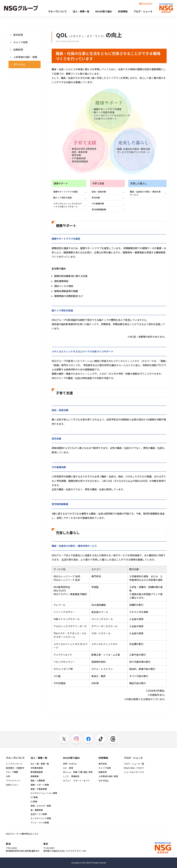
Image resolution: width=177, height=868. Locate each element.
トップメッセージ (14, 764)
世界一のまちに (70, 764)
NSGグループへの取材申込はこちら (22, 834)
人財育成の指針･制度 (108, 776)
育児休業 (96, 197)
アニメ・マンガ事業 (40, 823)
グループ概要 (12, 772)
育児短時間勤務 (99, 209)
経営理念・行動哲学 (15, 768)
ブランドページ (13, 780)
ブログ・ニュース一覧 (134, 764)
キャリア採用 (19, 42)
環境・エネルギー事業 (41, 806)
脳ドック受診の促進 (63, 197)
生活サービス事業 (39, 814)
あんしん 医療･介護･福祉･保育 (78, 772)
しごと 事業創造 (71, 776)
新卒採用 (17, 35)
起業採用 (17, 50)
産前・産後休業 (99, 192)
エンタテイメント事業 (41, 818)
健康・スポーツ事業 (40, 785)
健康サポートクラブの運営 (66, 192)
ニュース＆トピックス (134, 772)
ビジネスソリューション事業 (44, 793)
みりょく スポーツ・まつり (76, 780)
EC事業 (34, 802)
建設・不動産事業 (39, 789)
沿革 (8, 776)
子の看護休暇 (98, 203)
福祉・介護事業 (38, 780)
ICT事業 (34, 797)
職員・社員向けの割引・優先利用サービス (145, 193)
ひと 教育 (68, 768)
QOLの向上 (18, 64)
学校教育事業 (37, 768)
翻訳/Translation (146, 3)
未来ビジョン (12, 785)
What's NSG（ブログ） (134, 768)
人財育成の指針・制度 (24, 57)
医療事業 (35, 776)
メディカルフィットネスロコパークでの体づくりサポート (68, 205)
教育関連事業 (37, 772)
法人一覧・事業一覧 (40, 764)
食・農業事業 (37, 810)
